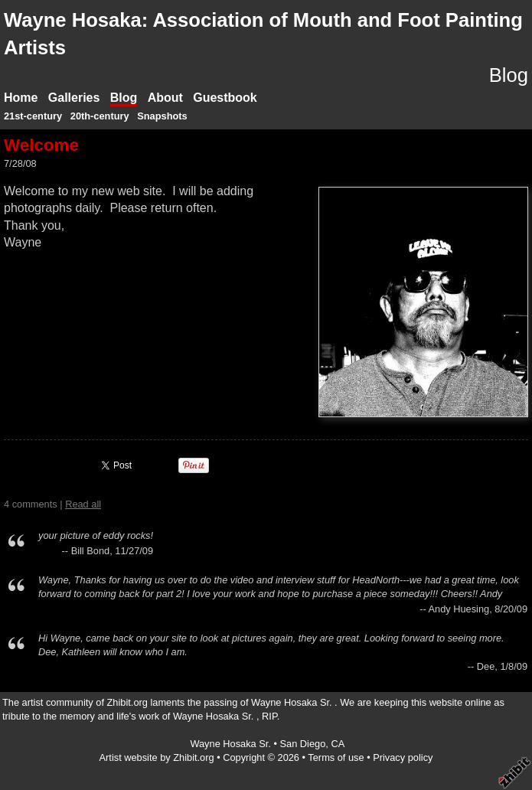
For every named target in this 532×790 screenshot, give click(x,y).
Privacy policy (403, 757)
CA (338, 744)
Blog (124, 98)
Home (21, 98)
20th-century (100, 116)
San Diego (303, 744)
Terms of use (336, 757)
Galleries (74, 98)
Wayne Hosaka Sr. (232, 744)
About (165, 98)
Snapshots (162, 116)
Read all (83, 504)
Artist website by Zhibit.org (157, 757)
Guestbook (225, 98)
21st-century (33, 116)
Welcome (41, 145)
